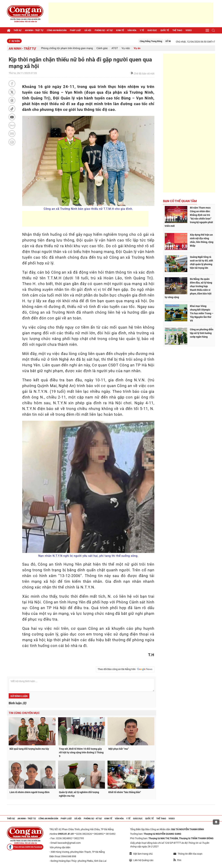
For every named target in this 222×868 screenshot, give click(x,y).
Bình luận (17, 703)
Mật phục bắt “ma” (119, 749)
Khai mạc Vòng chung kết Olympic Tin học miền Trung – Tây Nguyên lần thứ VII (202, 313)
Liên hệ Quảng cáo (141, 860)
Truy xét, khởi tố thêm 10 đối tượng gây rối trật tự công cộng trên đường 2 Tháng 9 (81, 752)
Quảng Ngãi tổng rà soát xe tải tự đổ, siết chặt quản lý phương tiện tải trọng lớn (201, 262)
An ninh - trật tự (34, 30)
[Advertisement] (131, 13)
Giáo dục (152, 30)
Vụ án (137, 48)
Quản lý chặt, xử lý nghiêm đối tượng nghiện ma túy (79, 794)
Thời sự (18, 30)
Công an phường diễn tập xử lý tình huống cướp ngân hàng (202, 333)
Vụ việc (126, 48)
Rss (177, 860)
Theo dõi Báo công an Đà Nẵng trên (125, 669)
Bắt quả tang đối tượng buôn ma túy (29, 749)
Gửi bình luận (19, 696)
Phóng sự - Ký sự (104, 30)
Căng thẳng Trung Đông (154, 41)
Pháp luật (75, 30)
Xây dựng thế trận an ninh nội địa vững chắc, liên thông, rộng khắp (202, 240)
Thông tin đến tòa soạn (188, 854)
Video (189, 30)
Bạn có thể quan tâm (180, 201)
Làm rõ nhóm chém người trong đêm (29, 792)
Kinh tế (120, 30)
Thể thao (177, 30)
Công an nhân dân (57, 30)
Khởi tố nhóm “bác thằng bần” (125, 792)
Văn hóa (132, 30)
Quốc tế (165, 30)
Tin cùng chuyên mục (24, 713)
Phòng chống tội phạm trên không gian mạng (67, 48)
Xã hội (88, 30)
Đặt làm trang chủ (141, 854)
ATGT (115, 48)
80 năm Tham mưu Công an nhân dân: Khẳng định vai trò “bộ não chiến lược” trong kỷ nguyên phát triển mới (189, 217)
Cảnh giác (102, 48)
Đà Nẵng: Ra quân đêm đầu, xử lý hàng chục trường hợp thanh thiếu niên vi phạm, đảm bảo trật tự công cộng (188, 288)
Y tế (142, 30)
